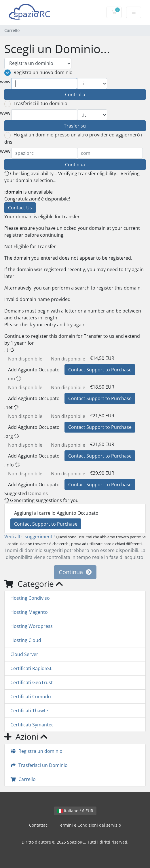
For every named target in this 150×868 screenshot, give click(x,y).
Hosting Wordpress (32, 626)
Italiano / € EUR (75, 811)
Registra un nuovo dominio (38, 73)
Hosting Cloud (26, 640)
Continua (75, 165)
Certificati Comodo (31, 697)
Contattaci (39, 825)
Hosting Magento (29, 612)
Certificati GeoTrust (32, 682)
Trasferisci (75, 126)
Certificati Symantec (32, 725)
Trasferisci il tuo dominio (36, 104)
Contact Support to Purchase (100, 370)
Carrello (23, 779)
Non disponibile (25, 359)
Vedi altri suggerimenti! (30, 537)
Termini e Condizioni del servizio (89, 825)
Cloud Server (24, 654)
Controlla (75, 94)
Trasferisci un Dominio (39, 765)
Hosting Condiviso (30, 598)
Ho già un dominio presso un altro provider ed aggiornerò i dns (73, 138)
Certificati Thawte (29, 711)
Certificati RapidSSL (31, 668)
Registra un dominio (36, 751)
